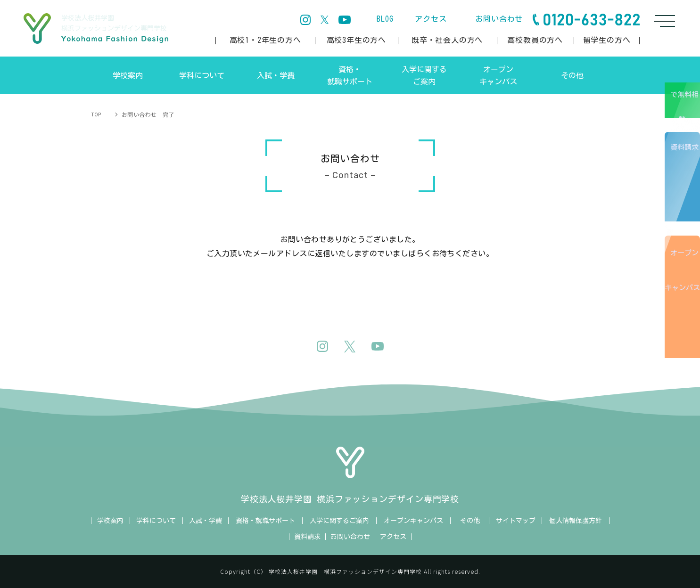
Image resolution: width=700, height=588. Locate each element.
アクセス (431, 19)
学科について (156, 521)
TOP (97, 114)
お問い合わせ (499, 19)
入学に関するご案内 (339, 521)
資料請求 (686, 197)
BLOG (385, 19)
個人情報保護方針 (576, 521)
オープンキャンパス (684, 326)
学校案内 (110, 521)
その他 (470, 521)
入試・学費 (206, 521)
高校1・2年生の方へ (265, 40)
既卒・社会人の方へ (447, 40)
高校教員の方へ (535, 40)
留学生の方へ (607, 40)
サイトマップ (516, 521)
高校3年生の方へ (356, 40)
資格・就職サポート (265, 521)
